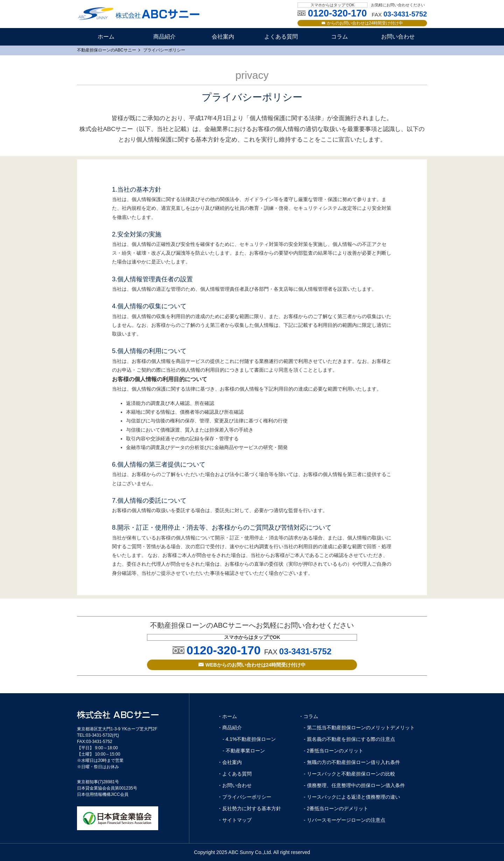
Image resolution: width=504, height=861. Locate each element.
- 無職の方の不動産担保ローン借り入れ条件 (352, 762)
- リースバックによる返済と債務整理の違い (352, 797)
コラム (339, 37)
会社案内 (223, 37)
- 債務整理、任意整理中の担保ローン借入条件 (354, 785)
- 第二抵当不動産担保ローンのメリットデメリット (359, 728)
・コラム (308, 716)
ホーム (106, 37)
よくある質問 (281, 37)
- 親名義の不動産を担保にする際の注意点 (349, 739)
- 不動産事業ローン (244, 751)
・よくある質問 (234, 774)
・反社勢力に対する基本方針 (249, 808)
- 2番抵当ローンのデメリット (336, 808)
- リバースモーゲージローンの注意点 (345, 820)
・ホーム (227, 716)
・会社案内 (230, 762)
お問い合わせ (398, 37)
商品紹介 (164, 37)
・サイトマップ (234, 820)
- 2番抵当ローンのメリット (334, 751)
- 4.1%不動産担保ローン (249, 739)
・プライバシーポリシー (244, 797)
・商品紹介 (230, 728)
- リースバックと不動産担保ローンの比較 (349, 774)
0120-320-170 (224, 650)
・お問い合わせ (234, 785)
